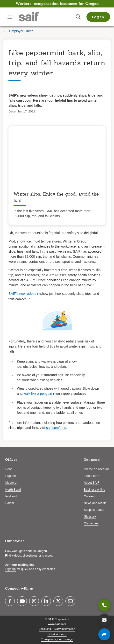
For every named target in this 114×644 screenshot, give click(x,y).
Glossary (90, 517)
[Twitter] (58, 601)
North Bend (13, 490)
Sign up (11, 569)
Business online (94, 490)
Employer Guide (18, 31)
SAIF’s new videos (22, 294)
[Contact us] (104, 620)
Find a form (92, 476)
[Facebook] (10, 601)
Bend (9, 469)
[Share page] (104, 634)
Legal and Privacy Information (57, 629)
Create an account (96, 469)
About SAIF (92, 483)
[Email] (70, 601)
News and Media (95, 503)
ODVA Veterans (57, 634)
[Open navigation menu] (10, 17)
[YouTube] (22, 601)
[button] (98, 17)
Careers (89, 496)
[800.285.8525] (104, 605)
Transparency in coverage (57, 639)
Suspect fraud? (94, 510)
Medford (11, 483)
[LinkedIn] (46, 601)
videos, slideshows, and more (32, 556)
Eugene (11, 476)
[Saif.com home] (34, 17)
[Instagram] (34, 601)
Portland (11, 496)
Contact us (91, 523)
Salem (10, 503)
